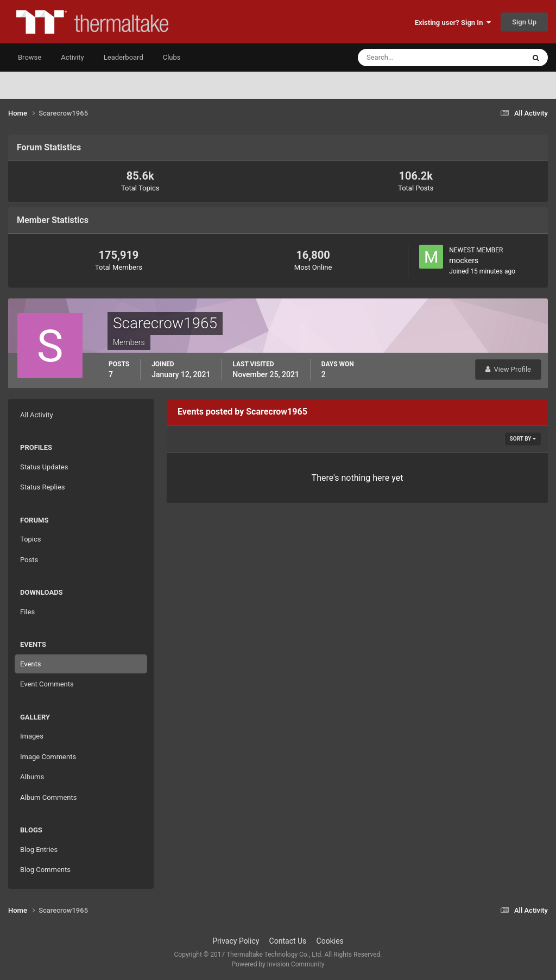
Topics (31, 539)
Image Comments (48, 757)
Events (30, 664)
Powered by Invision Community (278, 964)
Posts (29, 560)
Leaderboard (124, 57)
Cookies (330, 941)
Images (32, 736)
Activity (72, 57)
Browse (30, 57)
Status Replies (43, 487)
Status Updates (44, 467)
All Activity (37, 415)
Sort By (523, 439)
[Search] (408, 58)
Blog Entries (39, 849)
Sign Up (524, 22)
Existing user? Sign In (453, 23)
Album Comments (48, 797)
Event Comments (47, 684)
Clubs (172, 57)
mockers (464, 260)
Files (27, 612)
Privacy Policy (236, 941)
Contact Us (288, 941)
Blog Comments (45, 870)
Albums (32, 777)
